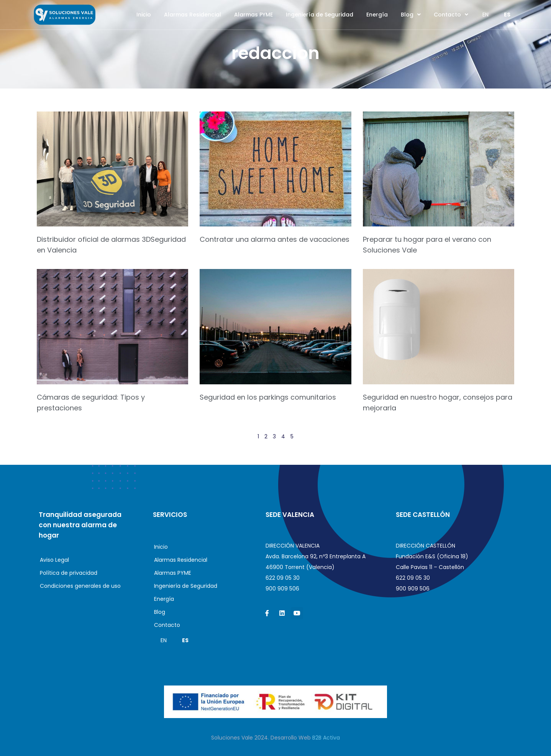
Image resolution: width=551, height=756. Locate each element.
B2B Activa (326, 738)
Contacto (451, 15)
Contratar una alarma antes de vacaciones (275, 239)
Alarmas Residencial (193, 15)
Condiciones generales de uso (80, 586)
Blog (411, 15)
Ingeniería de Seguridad (320, 15)
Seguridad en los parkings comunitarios (268, 397)
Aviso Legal (54, 560)
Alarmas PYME (253, 15)
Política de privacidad (69, 573)
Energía (377, 15)
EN (485, 15)
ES (507, 15)
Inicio (144, 15)
